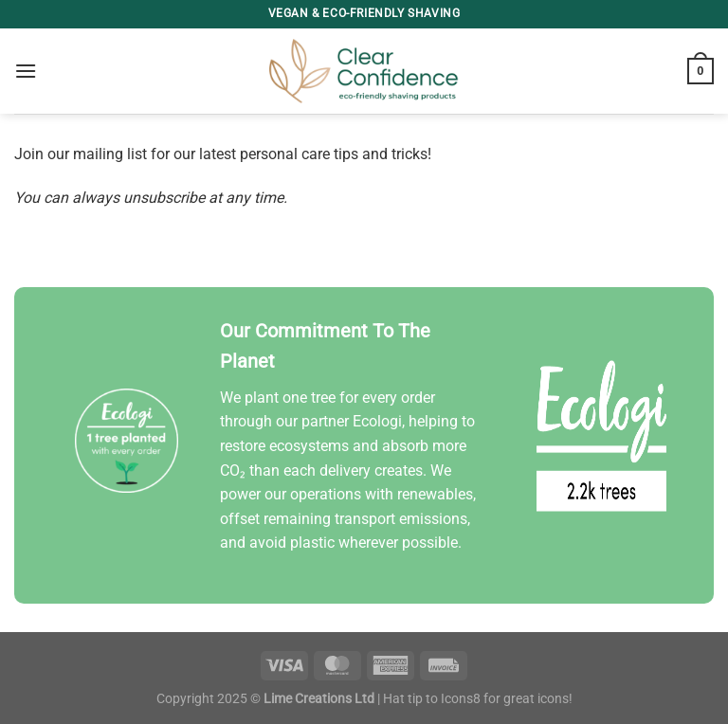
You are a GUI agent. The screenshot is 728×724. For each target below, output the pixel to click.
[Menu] (26, 71)
